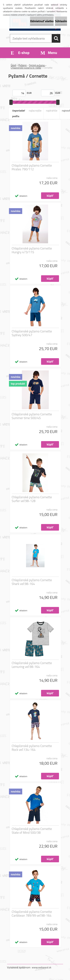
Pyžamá (23, 65)
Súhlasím (61, 21)
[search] (56, 38)
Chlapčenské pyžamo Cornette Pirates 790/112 (32, 167)
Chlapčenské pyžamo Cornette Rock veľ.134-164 (32, 748)
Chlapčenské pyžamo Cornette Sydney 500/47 (32, 333)
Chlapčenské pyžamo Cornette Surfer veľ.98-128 (32, 499)
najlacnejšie (35, 110)
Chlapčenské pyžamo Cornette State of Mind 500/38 (32, 831)
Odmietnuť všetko (42, 21)
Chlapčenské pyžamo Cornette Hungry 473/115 (32, 250)
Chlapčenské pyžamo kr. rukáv (26, 68)
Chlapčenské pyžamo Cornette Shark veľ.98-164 (32, 582)
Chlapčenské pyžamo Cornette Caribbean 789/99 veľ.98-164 (32, 914)
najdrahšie (52, 110)
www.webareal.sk (42, 967)
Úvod (13, 65)
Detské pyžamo (37, 65)
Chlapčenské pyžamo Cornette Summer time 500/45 (32, 416)
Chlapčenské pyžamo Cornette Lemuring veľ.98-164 (32, 665)
